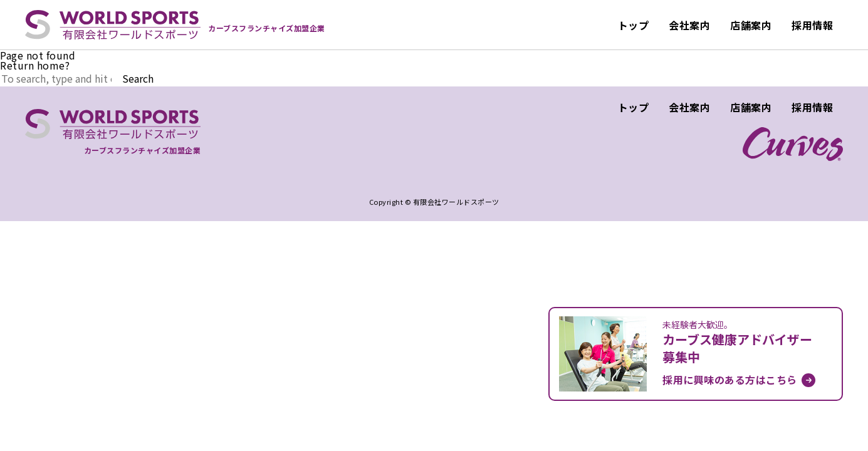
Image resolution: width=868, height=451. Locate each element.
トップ (634, 25)
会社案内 (689, 25)
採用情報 (812, 25)
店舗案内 (751, 25)
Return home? (35, 65)
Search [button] (138, 78)
